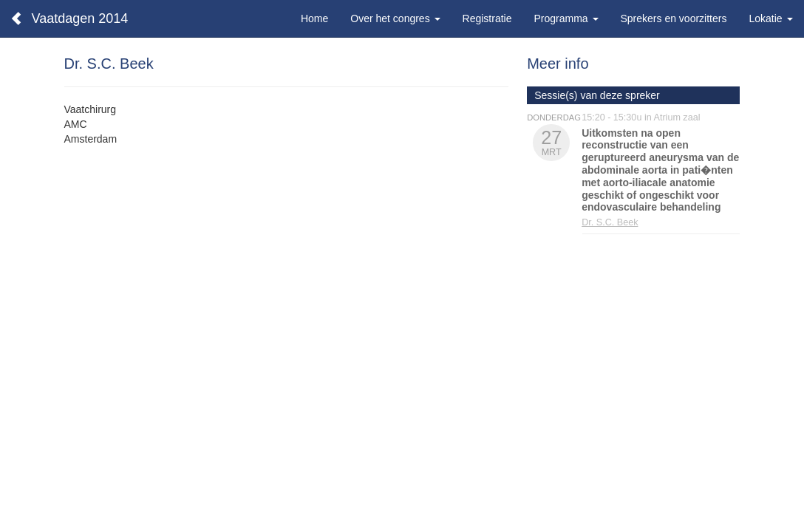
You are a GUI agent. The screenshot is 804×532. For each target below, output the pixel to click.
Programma (566, 18)
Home (314, 18)
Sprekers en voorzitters (674, 18)
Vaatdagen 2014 (80, 18)
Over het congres (395, 18)
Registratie (487, 18)
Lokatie (770, 18)
